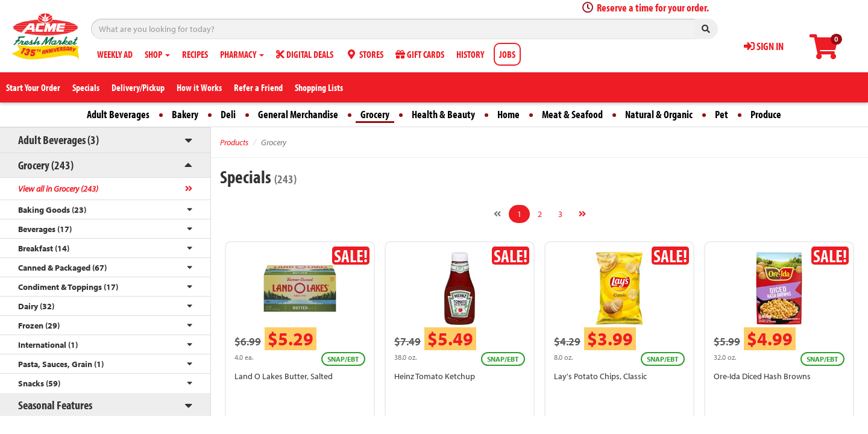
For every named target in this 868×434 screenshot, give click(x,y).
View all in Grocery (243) (58, 189)
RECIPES (195, 54)
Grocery (375, 114)
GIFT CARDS (420, 54)
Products (234, 142)
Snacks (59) (39, 383)
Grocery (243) (46, 165)
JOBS (507, 54)
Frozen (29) (39, 325)
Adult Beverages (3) (58, 140)
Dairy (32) (36, 306)
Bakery (185, 114)
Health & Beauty (443, 114)
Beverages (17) (45, 229)
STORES (364, 54)
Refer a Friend (258, 87)
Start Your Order (33, 87)
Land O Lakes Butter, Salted (284, 376)
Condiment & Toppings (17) (68, 287)
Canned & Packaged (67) (62, 268)
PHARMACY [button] (242, 54)
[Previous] (497, 214)
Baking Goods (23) (52, 210)
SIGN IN (764, 46)
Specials (86, 87)
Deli (228, 114)
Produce (766, 114)
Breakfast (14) (44, 248)
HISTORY (470, 54)
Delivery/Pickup (138, 87)
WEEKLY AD (115, 54)
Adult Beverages (118, 114)
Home (508, 114)
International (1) (48, 345)
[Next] (582, 214)
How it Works (199, 87)
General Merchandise (298, 114)
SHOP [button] (157, 54)
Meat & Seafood (572, 114)
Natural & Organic (659, 114)
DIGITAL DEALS (305, 54)
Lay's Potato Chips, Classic (600, 376)
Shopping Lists (319, 87)
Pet (722, 114)
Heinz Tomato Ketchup (435, 376)
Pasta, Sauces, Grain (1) (61, 364)
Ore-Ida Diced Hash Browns (762, 376)
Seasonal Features (55, 405)
